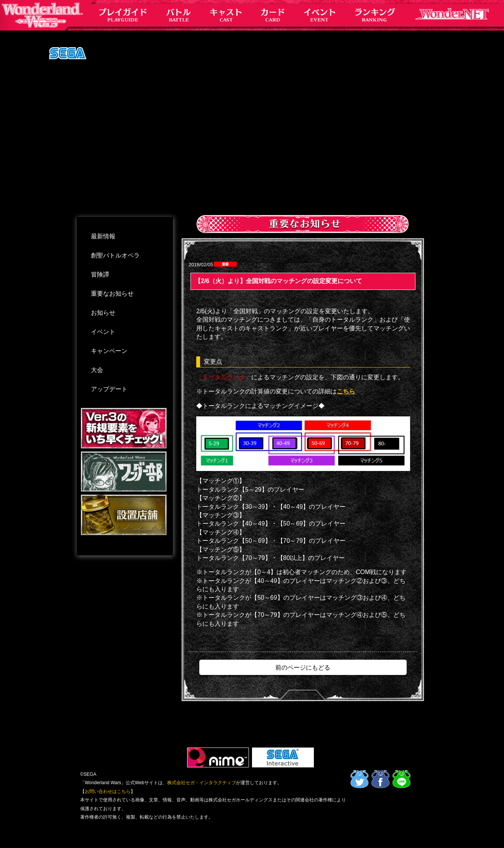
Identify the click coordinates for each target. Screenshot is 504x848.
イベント (103, 332)
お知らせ (103, 313)
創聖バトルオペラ (115, 255)
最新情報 (103, 236)
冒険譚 (100, 274)
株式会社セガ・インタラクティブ (202, 783)
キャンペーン (109, 351)
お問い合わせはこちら (108, 791)
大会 (97, 370)
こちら (346, 391)
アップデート (109, 389)
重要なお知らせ (112, 294)
